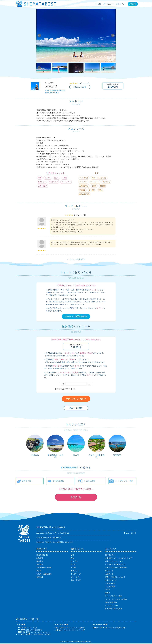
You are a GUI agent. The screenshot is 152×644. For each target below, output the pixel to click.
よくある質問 (110, 587)
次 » (90, 384)
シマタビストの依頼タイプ (115, 565)
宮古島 (76, 455)
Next (113, 35)
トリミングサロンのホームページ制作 (70, 631)
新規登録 (133, 4)
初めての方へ (110, 555)
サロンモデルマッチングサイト (34, 633)
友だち (73, 565)
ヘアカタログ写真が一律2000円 (34, 635)
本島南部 (40, 559)
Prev (39, 35)
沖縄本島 (35, 455)
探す (99, 4)
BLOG (107, 593)
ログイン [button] (121, 4)
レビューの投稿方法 (77, 259)
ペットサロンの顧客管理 (70, 628)
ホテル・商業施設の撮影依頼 (116, 568)
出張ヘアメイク (111, 581)
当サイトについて (112, 606)
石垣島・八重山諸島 (97, 456)
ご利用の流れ (110, 584)
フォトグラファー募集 (113, 597)
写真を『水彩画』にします (115, 578)
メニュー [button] (109, 4)
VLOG (107, 590)
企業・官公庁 (76, 581)
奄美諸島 (117, 455)
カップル (74, 562)
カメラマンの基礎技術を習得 (109, 628)
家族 (72, 559)
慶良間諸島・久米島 (55, 456)
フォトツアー (76, 578)
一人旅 (73, 568)
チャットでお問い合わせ (76, 316)
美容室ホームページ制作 (27, 628)
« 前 (63, 384)
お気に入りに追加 (80, 87)
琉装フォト (109, 574)
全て (72, 555)
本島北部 (40, 565)
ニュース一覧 (131, 534)
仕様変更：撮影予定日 (53, 538)
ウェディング (76, 574)
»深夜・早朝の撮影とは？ (58, 369)
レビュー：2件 (84, 83)
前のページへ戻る (76, 408)
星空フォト (75, 571)
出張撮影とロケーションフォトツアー (119, 559)
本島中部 (40, 562)
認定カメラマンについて (114, 562)
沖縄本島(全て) (42, 555)
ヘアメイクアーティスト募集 (116, 600)
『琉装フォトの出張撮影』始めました (59, 543)
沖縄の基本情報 (111, 603)
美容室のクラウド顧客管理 (30, 631)
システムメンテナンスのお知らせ (57, 534)
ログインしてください (76, 399)
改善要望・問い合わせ (113, 609)
